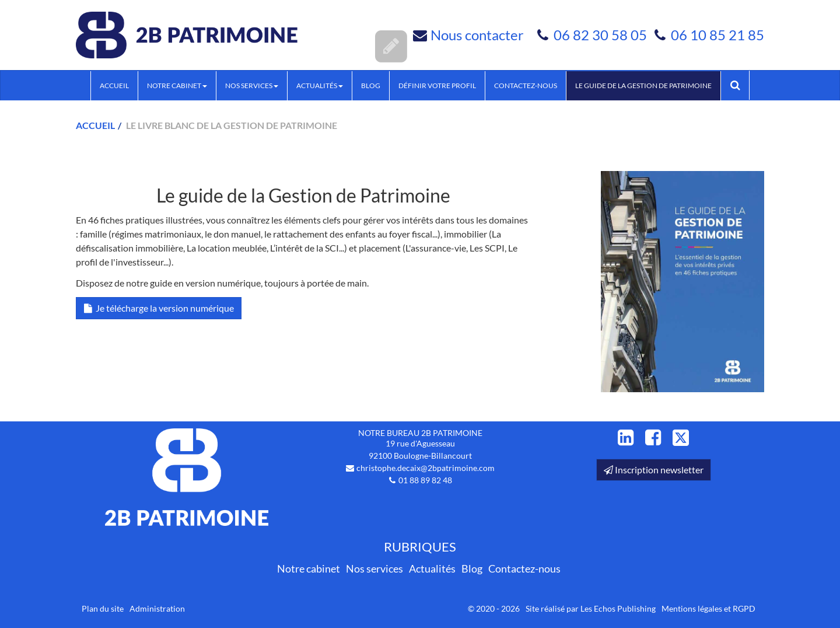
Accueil (114, 86)
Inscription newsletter (654, 470)
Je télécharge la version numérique (159, 308)
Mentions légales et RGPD (708, 608)
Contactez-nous (526, 86)
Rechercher (739, 85)
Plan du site (103, 608)
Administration (157, 608)
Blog (371, 86)
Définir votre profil (437, 86)
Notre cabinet (177, 86)
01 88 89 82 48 (425, 480)
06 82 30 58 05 (602, 35)
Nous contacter (477, 35)
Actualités (320, 86)
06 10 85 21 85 (717, 35)
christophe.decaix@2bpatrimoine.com (426, 468)
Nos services (252, 86)
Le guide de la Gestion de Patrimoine (643, 86)
